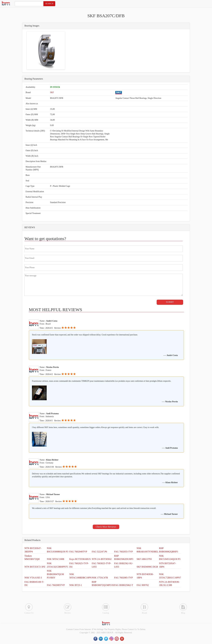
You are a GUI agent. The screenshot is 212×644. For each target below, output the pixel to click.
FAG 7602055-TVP (123, 552)
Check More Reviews (106, 527)
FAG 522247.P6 (99, 552)
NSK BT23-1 (76, 585)
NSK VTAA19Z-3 (33, 578)
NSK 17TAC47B (100, 578)
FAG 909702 (143, 585)
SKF (52, 92)
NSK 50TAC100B (55, 559)
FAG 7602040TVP (78, 552)
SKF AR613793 (144, 559)
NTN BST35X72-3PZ (35, 567)
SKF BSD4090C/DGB (147, 567)
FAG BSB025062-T (124, 585)
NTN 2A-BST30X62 (102, 559)
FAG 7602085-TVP (123, 578)
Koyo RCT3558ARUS (80, 559)
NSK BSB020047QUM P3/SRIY (55, 574)
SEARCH (49, 4)
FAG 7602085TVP (56, 585)
